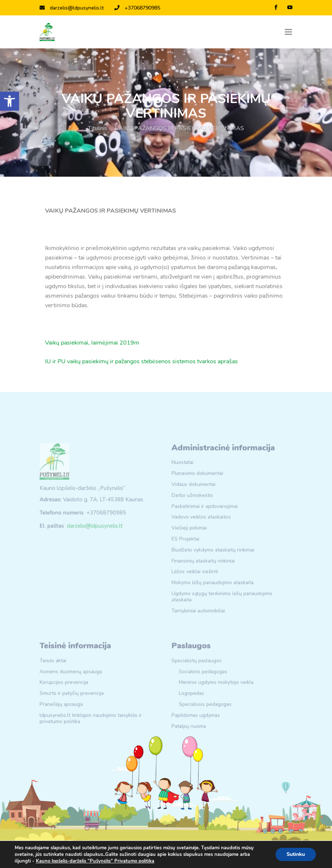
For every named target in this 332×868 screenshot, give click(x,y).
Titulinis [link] (98, 128)
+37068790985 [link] (137, 8)
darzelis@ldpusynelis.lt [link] (72, 8)
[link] (10, 101)
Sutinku (296, 854)
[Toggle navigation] (288, 32)
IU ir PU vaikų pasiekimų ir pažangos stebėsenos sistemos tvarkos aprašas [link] (141, 361)
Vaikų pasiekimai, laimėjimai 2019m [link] (92, 343)
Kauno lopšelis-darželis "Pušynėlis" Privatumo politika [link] (95, 861)
